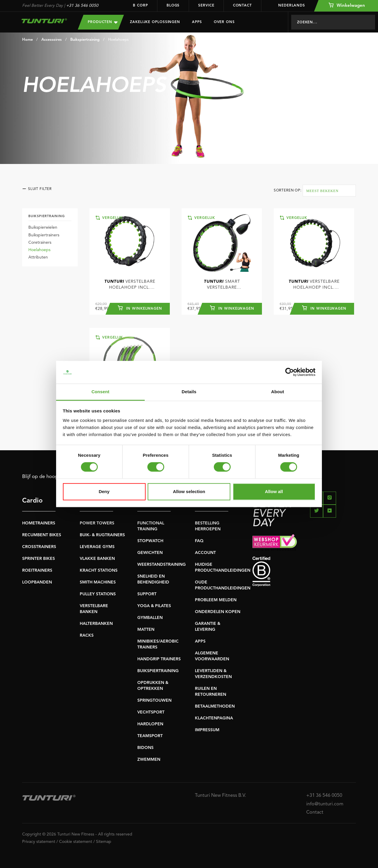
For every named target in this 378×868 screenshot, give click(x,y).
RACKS (87, 635)
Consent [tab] (101, 392)
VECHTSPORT (151, 712)
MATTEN (146, 630)
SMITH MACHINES (98, 582)
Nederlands (288, 6)
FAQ (199, 541)
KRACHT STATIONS (99, 570)
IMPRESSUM (207, 730)
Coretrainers (40, 243)
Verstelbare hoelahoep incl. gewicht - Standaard (130, 285)
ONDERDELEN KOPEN (218, 612)
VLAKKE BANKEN (97, 559)
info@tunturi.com (325, 804)
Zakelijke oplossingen (155, 22)
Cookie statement (76, 842)
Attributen (38, 257)
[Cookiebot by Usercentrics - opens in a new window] (290, 372)
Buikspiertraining (85, 40)
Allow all (274, 491)
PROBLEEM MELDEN (216, 600)
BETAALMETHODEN (215, 706)
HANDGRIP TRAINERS (159, 659)
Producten (103, 22)
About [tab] (278, 392)
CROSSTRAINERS (39, 547)
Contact (242, 6)
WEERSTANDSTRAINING (162, 565)
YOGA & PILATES (154, 606)
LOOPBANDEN (37, 582)
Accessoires (52, 40)
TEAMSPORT (150, 736)
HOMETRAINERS (39, 523)
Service (206, 6)
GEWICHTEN (150, 553)
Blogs (173, 6)
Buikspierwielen (43, 227)
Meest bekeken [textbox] (322, 191)
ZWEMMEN (149, 760)
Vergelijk (109, 218)
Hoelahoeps (118, 40)
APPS (200, 641)
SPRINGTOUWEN (154, 700)
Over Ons (224, 22)
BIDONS (145, 748)
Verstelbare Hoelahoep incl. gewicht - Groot (314, 285)
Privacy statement (39, 842)
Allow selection (189, 491)
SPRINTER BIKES (39, 559)
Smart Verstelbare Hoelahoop (222, 285)
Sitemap (104, 842)
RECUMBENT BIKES (42, 535)
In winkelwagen (140, 308)
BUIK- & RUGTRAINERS (102, 535)
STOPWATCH (150, 541)
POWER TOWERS (97, 523)
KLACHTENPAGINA (214, 718)
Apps (197, 22)
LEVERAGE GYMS (97, 547)
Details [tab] (189, 392)
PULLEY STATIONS (98, 594)
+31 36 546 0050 (82, 6)
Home (27, 40)
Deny (104, 491)
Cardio (32, 501)
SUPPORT (147, 594)
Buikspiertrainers (44, 235)
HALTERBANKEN (96, 624)
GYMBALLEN (150, 618)
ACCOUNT (205, 553)
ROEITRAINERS (37, 570)
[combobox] (329, 191)
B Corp (140, 6)
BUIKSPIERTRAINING (158, 671)
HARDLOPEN (150, 724)
